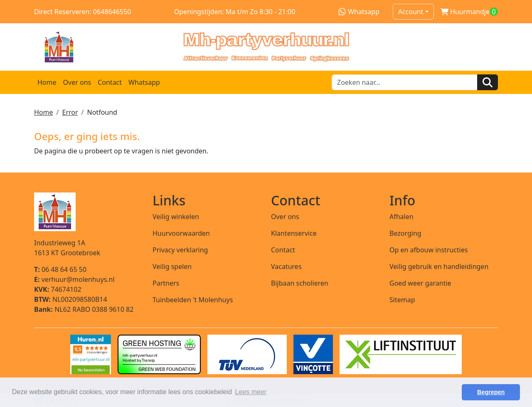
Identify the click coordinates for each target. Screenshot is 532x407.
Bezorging (405, 233)
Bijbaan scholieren (300, 283)
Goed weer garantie (420, 283)
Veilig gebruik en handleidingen (439, 266)
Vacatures (286, 266)
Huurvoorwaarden (181, 233)
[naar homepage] (266, 47)
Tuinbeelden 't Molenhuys (193, 300)
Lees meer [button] (251, 392)
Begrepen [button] (491, 392)
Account (411, 12)
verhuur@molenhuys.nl (74, 279)
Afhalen (401, 217)
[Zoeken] (488, 82)
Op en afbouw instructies (429, 250)
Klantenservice (294, 233)
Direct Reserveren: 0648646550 (83, 12)
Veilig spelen (172, 266)
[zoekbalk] (405, 82)
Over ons (77, 82)
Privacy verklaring (180, 250)
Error (70, 112)
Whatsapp (359, 12)
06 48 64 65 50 (60, 269)
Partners (166, 283)
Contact (110, 82)
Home (47, 82)
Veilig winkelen (176, 217)
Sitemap (402, 300)
